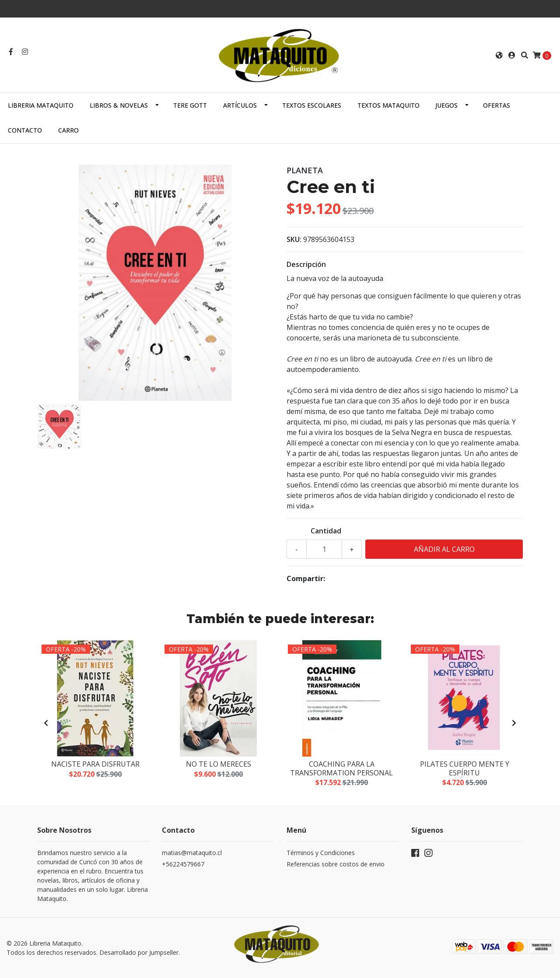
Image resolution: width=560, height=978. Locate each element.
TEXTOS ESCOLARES (312, 105)
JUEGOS (446, 105)
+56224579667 (183, 864)
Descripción (306, 264)
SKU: (294, 239)
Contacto (25, 130)
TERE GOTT (190, 105)
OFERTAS (497, 105)
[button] (499, 55)
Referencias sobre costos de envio (336, 864)
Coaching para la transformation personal (341, 768)
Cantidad (326, 531)
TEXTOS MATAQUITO (388, 105)
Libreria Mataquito (41, 105)
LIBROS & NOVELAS (119, 105)
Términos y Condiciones (321, 853)
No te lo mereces (219, 764)
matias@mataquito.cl (192, 853)
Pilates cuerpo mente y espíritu (465, 768)
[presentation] (46, 723)
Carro (68, 130)
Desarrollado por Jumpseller (139, 952)
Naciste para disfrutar (95, 764)
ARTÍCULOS (240, 105)
